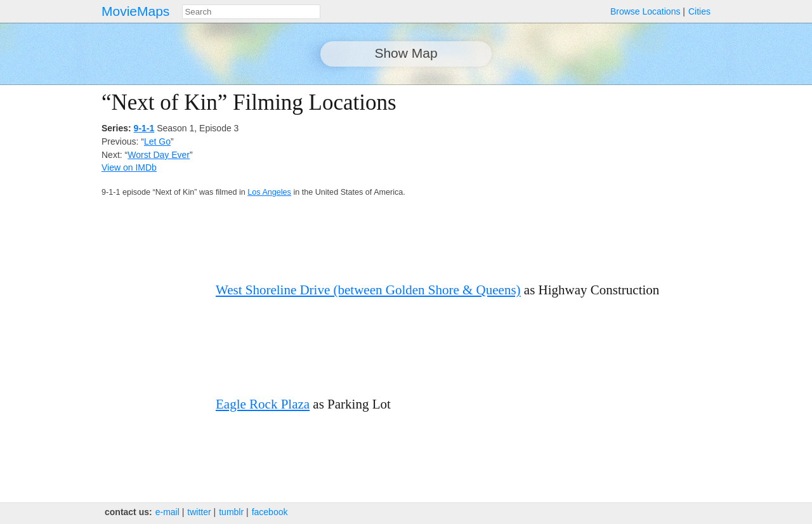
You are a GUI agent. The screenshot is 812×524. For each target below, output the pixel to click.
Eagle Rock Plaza (263, 404)
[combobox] (251, 12)
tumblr (231, 512)
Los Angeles (269, 192)
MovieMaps (135, 11)
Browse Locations (645, 11)
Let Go (157, 141)
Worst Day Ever (159, 155)
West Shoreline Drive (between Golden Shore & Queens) (368, 290)
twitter (199, 512)
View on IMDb (129, 167)
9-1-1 (144, 128)
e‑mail (167, 512)
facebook (270, 512)
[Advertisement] (600, 179)
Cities (699, 11)
